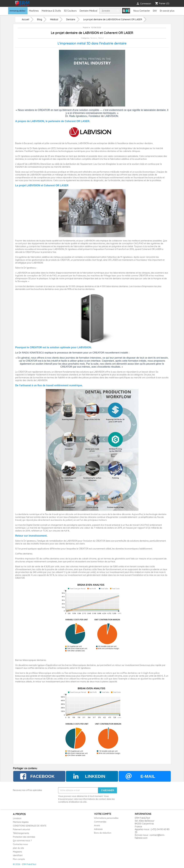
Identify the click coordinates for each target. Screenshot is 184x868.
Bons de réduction (103, 833)
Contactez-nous (20, 844)
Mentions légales (21, 822)
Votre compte (103, 814)
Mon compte (19, 859)
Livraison (17, 818)
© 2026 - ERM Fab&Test (25, 864)
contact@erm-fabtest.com (150, 836)
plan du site (18, 848)
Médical (101, 38)
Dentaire (94, 38)
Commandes (100, 822)
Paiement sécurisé (21, 829)
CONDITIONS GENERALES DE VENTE (30, 826)
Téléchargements (21, 833)
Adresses (98, 829)
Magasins (17, 852)
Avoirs (97, 825)
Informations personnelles (106, 818)
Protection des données (24, 837)
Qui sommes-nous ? (22, 841)
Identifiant (18, 855)
